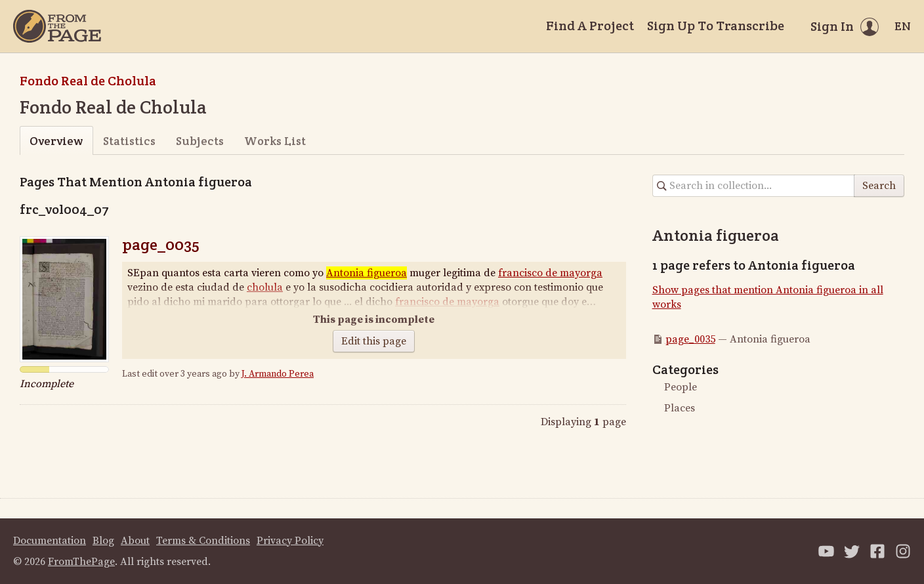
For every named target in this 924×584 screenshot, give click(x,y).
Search (879, 186)
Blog (103, 541)
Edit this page (374, 341)
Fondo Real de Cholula (88, 81)
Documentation (50, 541)
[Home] (57, 26)
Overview (56, 141)
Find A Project (590, 26)
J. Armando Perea (278, 374)
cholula (265, 287)
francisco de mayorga (550, 273)
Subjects (200, 141)
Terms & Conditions (203, 541)
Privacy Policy (290, 541)
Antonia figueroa (367, 273)
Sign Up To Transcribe (716, 26)
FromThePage (81, 562)
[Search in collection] (754, 186)
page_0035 (161, 244)
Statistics (129, 141)
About (135, 541)
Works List (275, 141)
